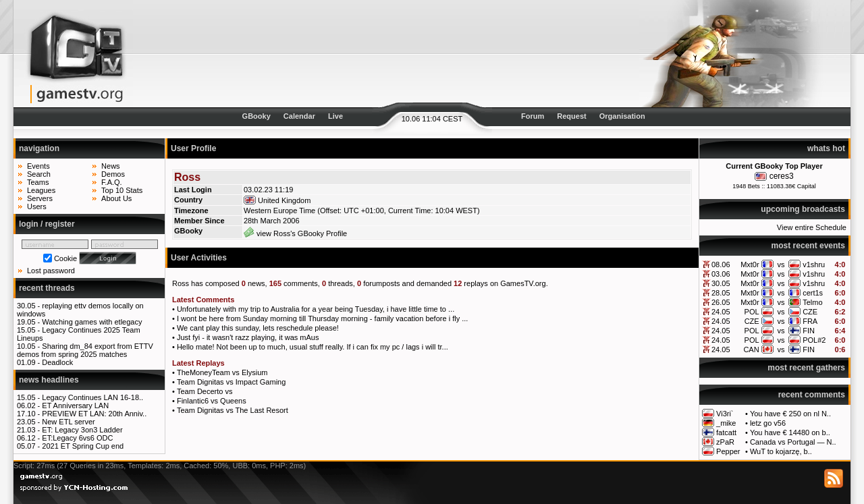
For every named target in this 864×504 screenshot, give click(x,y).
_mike (726, 423)
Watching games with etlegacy (92, 322)
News (111, 166)
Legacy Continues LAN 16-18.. (92, 397)
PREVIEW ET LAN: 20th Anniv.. (94, 414)
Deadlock (57, 362)
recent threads (47, 288)
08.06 (721, 264)
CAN (751, 349)
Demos (113, 174)
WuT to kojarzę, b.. (781, 451)
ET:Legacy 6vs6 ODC (77, 438)
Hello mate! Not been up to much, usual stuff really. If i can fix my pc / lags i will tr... (313, 347)
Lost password (51, 271)
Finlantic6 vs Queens (212, 401)
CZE (810, 312)
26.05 (721, 302)
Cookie (65, 258)
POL (752, 312)
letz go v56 (768, 423)
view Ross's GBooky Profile (295, 233)
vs (781, 264)
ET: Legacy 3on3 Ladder (82, 430)
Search (39, 174)
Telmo (812, 302)
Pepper (728, 451)
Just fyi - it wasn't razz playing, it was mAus (248, 337)
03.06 (721, 274)
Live (335, 116)
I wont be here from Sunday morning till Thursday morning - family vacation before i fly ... (322, 318)
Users (37, 206)
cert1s (813, 293)
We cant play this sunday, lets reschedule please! (258, 328)
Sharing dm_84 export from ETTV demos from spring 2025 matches (85, 350)
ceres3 (782, 176)
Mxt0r (750, 264)
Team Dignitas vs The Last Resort (233, 410)
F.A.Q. (112, 182)
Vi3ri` (725, 414)
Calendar (299, 116)
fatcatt (726, 432)
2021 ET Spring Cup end (83, 446)
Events (38, 166)
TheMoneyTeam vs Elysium (222, 372)
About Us (116, 198)
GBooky (256, 116)
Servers (40, 198)
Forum (533, 116)
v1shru (814, 264)
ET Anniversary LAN (75, 405)
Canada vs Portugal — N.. (793, 442)
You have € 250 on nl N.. (790, 414)
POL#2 (814, 340)
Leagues (41, 190)
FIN (809, 331)
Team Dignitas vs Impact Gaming (231, 382)
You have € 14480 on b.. (790, 432)
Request (571, 116)
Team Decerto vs (205, 391)
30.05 (721, 283)
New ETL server (68, 422)
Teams (38, 182)
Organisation (622, 116)
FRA (810, 321)
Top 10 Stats (122, 190)
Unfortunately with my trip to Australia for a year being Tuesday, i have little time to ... (316, 309)
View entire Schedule (812, 227)
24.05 (721, 312)
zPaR (725, 442)
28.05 (721, 293)
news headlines (49, 380)
